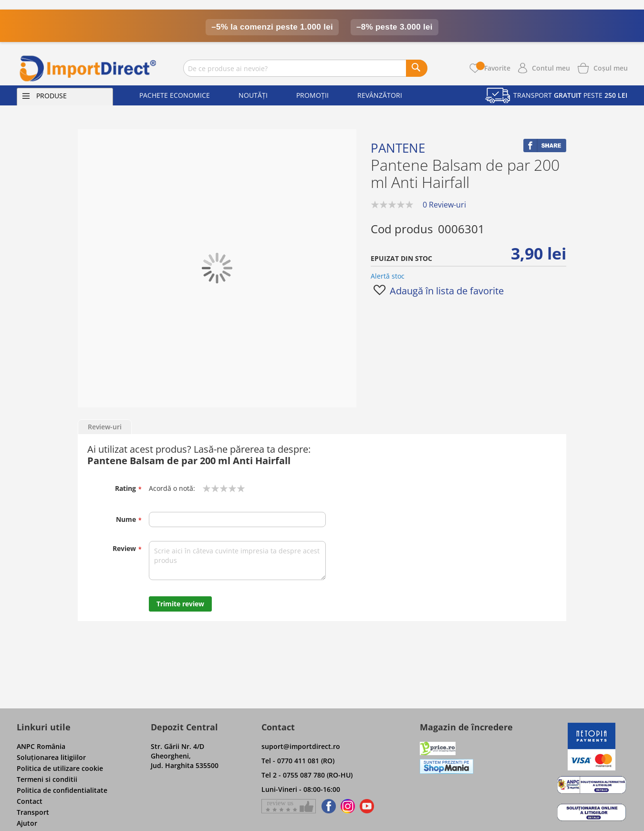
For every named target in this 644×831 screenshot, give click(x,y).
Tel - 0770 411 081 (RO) (298, 761)
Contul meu (551, 68)
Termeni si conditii (47, 779)
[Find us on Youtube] (367, 806)
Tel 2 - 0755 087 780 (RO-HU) (307, 775)
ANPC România (41, 746)
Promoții (312, 95)
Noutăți (253, 95)
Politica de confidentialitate (62, 790)
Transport (33, 812)
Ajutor (27, 823)
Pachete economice (175, 95)
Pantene (398, 148)
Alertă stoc (388, 276)
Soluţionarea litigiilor (51, 757)
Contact (30, 801)
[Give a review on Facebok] (289, 806)
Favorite (493, 68)
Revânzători (380, 95)
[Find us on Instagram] (348, 806)
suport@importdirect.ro (301, 746)
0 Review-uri (444, 205)
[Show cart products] (611, 67)
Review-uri (105, 427)
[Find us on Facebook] (327, 806)
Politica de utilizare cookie (60, 768)
